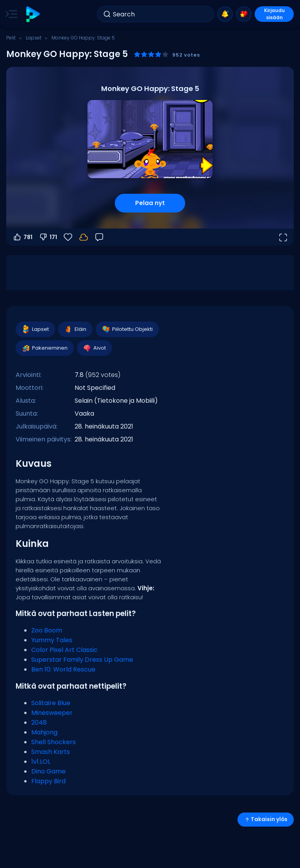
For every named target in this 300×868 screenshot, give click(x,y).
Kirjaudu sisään (274, 14)
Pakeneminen (44, 348)
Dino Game (48, 771)
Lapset (34, 38)
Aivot (94, 348)
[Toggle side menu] (10, 14)
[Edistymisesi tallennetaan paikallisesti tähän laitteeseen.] (84, 237)
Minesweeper (52, 713)
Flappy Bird (48, 781)
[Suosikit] (68, 237)
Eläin (75, 329)
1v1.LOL (41, 762)
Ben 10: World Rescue (63, 669)
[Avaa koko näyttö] (283, 237)
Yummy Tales (52, 640)
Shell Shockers (54, 742)
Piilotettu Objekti (127, 329)
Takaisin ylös (266, 819)
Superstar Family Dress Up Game (82, 660)
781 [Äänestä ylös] (22, 237)
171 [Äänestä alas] (48, 237)
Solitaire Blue (51, 703)
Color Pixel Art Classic (64, 650)
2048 (39, 722)
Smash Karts (51, 752)
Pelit (11, 38)
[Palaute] (99, 237)
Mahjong (44, 732)
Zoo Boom (47, 630)
